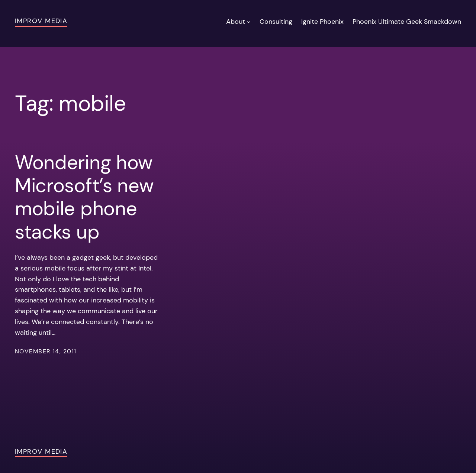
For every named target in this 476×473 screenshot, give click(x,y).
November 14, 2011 (46, 351)
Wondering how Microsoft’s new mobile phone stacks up (84, 197)
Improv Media (41, 21)
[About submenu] (249, 22)
